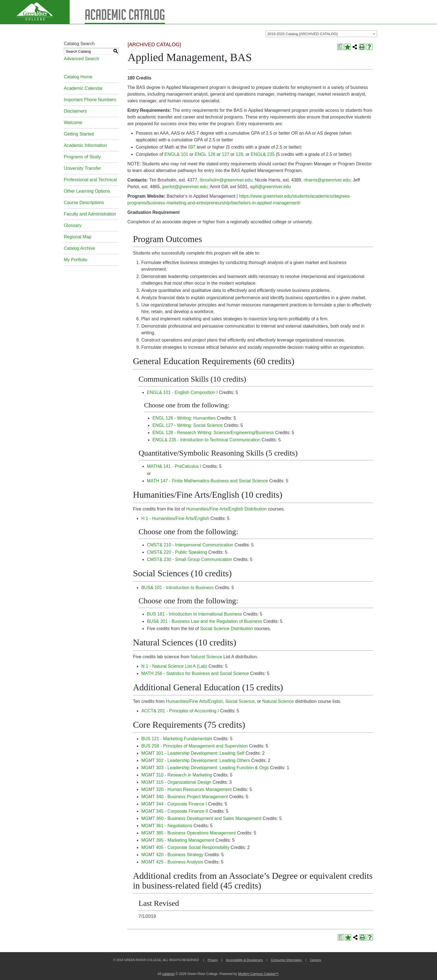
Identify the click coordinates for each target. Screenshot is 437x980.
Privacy (213, 960)
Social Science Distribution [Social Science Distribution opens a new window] (226, 629)
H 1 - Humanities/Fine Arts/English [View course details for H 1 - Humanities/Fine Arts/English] (175, 518)
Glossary (73, 225)
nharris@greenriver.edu (327, 180)
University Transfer (82, 168)
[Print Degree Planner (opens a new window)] (340, 47)
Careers (315, 960)
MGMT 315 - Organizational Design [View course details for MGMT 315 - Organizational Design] (176, 782)
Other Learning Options (87, 191)
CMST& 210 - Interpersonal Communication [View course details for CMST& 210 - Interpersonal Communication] (190, 545)
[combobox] (321, 34)
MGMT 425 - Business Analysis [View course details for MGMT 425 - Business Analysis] (172, 862)
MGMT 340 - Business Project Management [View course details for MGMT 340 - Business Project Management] (185, 797)
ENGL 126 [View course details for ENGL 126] (205, 154)
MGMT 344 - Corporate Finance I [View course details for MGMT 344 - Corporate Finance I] (174, 804)
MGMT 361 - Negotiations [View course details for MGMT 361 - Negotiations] (167, 826)
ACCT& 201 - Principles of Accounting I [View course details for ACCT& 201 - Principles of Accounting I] (180, 711)
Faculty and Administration (90, 214)
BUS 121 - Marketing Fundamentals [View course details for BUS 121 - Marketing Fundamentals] (177, 739)
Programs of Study (82, 157)
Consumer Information (286, 960)
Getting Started (79, 134)
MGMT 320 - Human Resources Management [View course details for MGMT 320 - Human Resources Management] (186, 789)
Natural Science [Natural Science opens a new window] (206, 657)
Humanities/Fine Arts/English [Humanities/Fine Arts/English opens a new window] (194, 701)
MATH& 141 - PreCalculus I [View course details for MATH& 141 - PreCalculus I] (174, 466)
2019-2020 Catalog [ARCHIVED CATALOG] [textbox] (302, 34)
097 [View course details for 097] (192, 147)
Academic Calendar (83, 88)
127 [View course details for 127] (226, 154)
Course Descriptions (84, 203)
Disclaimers (75, 111)
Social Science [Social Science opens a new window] (240, 701)
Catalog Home (78, 77)
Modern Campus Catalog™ (258, 974)
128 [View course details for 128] (240, 154)
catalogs (168, 974)
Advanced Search (81, 59)
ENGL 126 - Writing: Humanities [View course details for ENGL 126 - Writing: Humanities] (184, 418)
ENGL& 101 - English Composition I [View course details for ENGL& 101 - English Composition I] (182, 392)
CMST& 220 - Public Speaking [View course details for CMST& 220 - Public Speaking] (177, 552)
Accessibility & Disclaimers (244, 960)
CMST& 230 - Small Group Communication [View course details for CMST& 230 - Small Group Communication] (190, 559)
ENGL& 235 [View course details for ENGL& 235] (263, 154)
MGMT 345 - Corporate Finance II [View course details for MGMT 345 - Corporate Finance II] (175, 811)
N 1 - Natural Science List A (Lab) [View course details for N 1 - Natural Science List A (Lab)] (174, 666)
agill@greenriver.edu (270, 187)
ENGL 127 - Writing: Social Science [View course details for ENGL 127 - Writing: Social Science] (188, 425)
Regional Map (78, 237)
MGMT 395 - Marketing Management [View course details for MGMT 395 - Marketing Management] (178, 840)
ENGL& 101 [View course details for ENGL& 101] (176, 154)
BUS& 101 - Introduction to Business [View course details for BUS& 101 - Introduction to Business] (178, 588)
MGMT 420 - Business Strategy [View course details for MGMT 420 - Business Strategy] (172, 855)
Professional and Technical (90, 180)
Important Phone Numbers (90, 100)
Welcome (73, 123)
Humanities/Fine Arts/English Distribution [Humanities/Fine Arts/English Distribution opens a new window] (226, 509)
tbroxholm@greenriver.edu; (227, 180)
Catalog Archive (79, 248)
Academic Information (85, 145)
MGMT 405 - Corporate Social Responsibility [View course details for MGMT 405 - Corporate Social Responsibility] (185, 847)
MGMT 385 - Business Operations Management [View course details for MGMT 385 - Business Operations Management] (189, 833)
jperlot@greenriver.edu (185, 187)
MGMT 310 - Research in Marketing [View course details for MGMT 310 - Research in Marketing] (177, 775)
